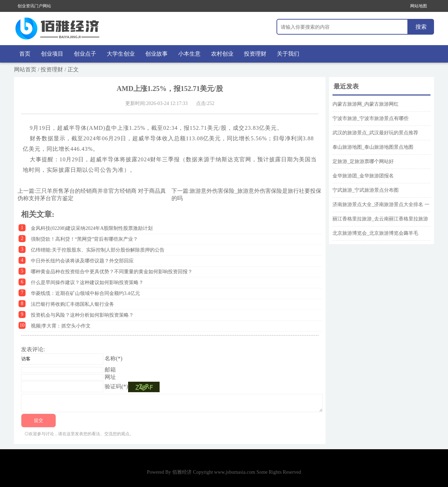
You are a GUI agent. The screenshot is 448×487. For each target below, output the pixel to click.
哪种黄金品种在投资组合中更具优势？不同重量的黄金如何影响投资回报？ (112, 272)
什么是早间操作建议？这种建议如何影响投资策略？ (87, 283)
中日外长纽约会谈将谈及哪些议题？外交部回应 (82, 261)
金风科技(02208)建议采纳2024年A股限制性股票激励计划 (92, 228)
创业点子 (85, 54)
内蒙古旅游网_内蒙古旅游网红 (366, 104)
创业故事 (156, 54)
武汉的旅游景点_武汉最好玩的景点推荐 (375, 133)
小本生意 (189, 54)
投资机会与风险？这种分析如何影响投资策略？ (82, 315)
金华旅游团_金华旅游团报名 (363, 176)
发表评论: (33, 349)
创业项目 (52, 54)
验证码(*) (116, 386)
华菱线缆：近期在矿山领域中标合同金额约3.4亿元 (85, 293)
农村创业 (222, 54)
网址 (110, 377)
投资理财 (255, 54)
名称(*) (114, 358)
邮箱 (110, 370)
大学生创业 (121, 54)
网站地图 (419, 6)
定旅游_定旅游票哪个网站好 (363, 161)
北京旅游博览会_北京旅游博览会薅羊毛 (375, 233)
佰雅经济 (182, 472)
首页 (25, 54)
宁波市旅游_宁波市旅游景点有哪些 (370, 118)
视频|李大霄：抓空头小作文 (61, 326)
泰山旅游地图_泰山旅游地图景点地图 (373, 147)
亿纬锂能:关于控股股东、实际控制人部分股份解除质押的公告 (98, 250)
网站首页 (25, 69)
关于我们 (288, 54)
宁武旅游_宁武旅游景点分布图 (366, 190)
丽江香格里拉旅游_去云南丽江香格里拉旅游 (380, 219)
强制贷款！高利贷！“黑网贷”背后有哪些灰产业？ (84, 239)
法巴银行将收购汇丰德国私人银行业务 (72, 304)
